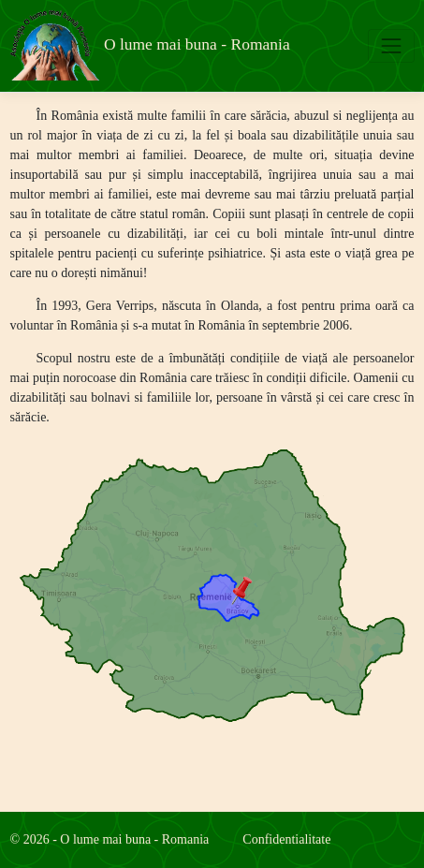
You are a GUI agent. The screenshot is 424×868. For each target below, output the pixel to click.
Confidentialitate (286, 839)
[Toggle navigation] (391, 45)
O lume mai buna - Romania (150, 45)
